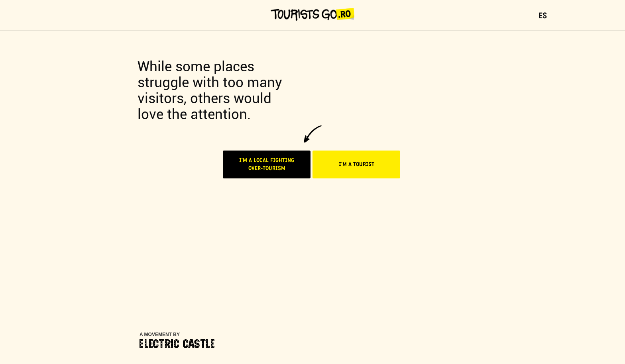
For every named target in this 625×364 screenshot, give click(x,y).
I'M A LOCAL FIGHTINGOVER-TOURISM (267, 164)
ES (543, 16)
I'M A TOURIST (357, 164)
